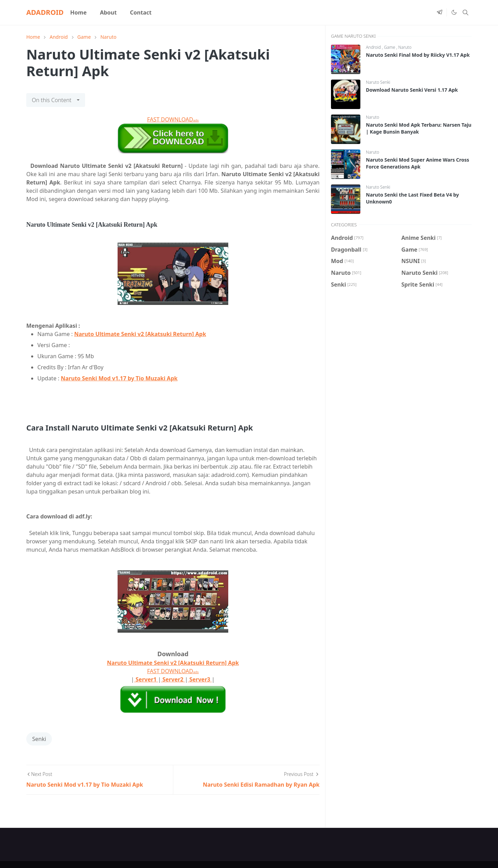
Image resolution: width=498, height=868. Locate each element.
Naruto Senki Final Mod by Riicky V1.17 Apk (418, 55)
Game (390, 47)
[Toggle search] (465, 12)
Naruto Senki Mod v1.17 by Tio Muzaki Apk (119, 378)
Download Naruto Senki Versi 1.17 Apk (412, 90)
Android (374, 47)
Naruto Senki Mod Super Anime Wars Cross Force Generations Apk (418, 163)
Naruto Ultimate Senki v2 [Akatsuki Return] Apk (140, 334)
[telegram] (440, 12)
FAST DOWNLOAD (173, 119)
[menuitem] (79, 12)
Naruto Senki (378, 82)
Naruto (405, 47)
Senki (39, 739)
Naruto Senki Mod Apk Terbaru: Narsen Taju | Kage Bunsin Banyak (419, 128)
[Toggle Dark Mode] (454, 12)
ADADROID (45, 12)
